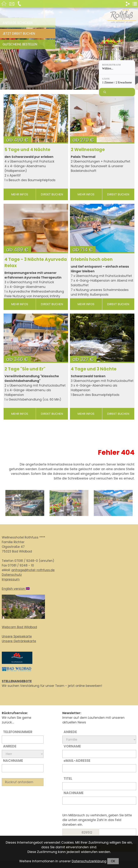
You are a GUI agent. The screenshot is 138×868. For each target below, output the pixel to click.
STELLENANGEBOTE (17, 681)
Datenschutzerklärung (89, 861)
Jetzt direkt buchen (19, 34)
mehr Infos (20, 194)
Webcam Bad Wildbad (19, 627)
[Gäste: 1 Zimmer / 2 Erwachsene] (117, 81)
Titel (68, 779)
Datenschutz (12, 575)
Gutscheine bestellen (20, 44)
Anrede (10, 746)
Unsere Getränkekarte (19, 641)
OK (113, 861)
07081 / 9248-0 (26, 561)
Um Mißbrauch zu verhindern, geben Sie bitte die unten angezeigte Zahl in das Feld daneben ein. (97, 820)
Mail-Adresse (77, 761)
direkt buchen (52, 194)
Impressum (11, 579)
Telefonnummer (18, 732)
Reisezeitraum (111, 65)
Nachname (13, 761)
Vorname (72, 746)
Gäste (106, 79)
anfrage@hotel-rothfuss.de (33, 570)
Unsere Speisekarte (17, 636)
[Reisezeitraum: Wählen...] (117, 67)
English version (16, 589)
